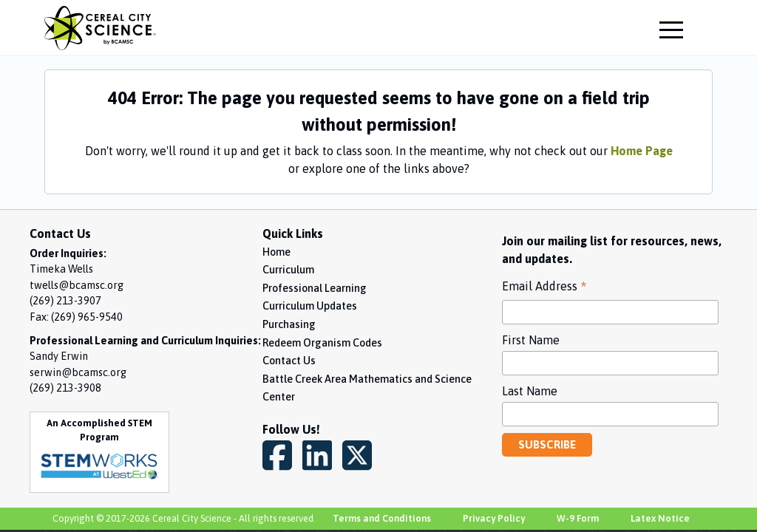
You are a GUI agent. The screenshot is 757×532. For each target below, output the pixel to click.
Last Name (530, 391)
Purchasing (289, 324)
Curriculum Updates (310, 306)
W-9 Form (578, 518)
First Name (531, 340)
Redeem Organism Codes (322, 343)
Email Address (544, 288)
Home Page (642, 151)
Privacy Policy (494, 518)
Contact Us (289, 361)
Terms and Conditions (382, 518)
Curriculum (288, 270)
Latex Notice (660, 518)
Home (276, 252)
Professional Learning (315, 288)
